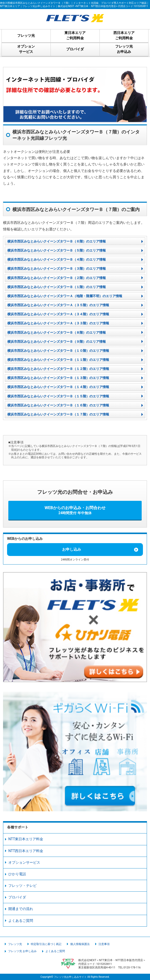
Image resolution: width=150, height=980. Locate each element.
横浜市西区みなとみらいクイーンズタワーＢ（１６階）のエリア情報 (58, 405)
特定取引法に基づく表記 (46, 944)
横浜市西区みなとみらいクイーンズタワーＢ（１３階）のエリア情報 (58, 378)
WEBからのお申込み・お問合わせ (75, 510)
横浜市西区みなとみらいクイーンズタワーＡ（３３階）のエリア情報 (58, 323)
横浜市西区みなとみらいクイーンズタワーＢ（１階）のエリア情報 (57, 287)
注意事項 (104, 944)
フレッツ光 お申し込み (22, 951)
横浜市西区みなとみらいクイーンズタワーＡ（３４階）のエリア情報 (58, 314)
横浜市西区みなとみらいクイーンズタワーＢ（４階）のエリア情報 (57, 259)
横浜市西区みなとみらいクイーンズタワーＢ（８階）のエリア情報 (57, 332)
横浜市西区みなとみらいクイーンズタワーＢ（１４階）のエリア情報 (58, 387)
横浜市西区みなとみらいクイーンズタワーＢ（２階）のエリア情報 (57, 278)
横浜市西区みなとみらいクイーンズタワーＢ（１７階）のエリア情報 (58, 414)
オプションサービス (24, 862)
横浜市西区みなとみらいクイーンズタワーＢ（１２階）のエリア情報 (58, 369)
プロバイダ (17, 897)
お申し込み (72, 549)
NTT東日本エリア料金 (26, 839)
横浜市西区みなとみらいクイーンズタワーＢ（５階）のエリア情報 (57, 250)
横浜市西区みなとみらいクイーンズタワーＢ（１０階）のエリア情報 (58, 351)
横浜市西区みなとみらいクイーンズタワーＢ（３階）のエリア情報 (57, 269)
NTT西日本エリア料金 (26, 851)
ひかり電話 (17, 874)
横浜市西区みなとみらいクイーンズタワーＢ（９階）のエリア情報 (57, 342)
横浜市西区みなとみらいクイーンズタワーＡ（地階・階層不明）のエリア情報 (65, 296)
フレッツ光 (15, 944)
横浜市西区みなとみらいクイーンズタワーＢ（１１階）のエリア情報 (58, 360)
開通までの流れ (21, 909)
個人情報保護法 (80, 944)
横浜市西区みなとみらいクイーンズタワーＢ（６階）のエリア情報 (57, 241)
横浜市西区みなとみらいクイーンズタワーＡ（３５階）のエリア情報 (58, 305)
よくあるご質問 (21, 921)
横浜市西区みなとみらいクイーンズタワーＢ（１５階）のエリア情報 (58, 396)
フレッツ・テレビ (22, 886)
